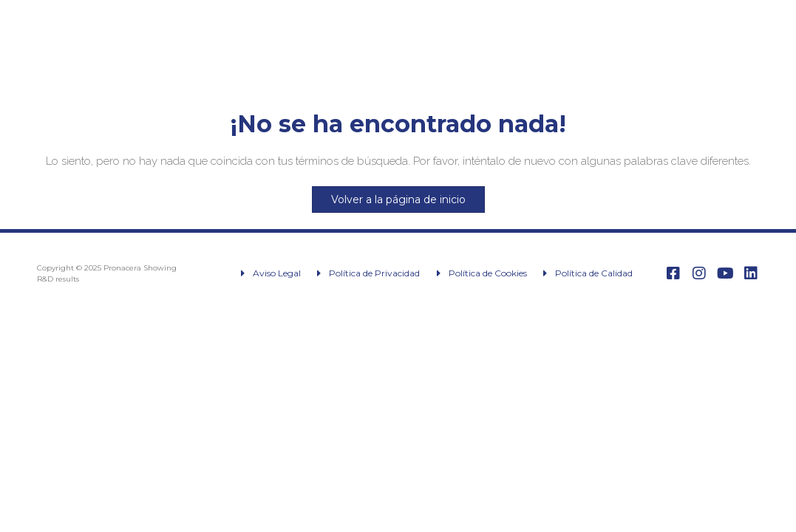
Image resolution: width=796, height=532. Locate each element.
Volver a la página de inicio (398, 199)
